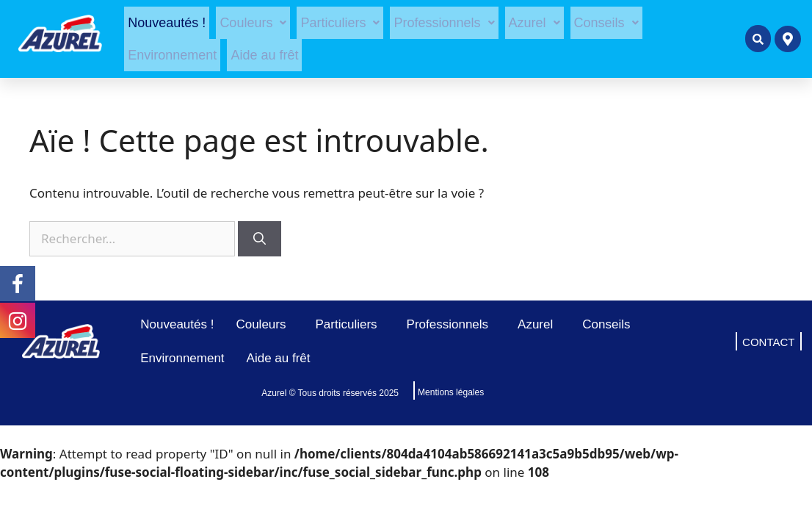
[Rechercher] (260, 239)
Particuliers (340, 23)
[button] (253, 23)
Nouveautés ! (167, 23)
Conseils (606, 23)
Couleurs (253, 23)
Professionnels (444, 23)
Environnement (172, 55)
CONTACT (768, 342)
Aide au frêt (264, 55)
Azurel (534, 23)
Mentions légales (451, 392)
